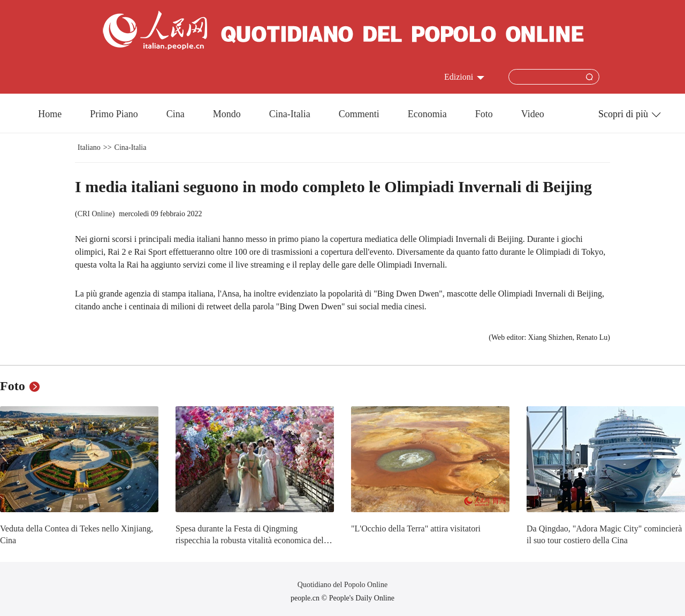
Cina (176, 114)
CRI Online (95, 214)
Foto (484, 114)
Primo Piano (114, 114)
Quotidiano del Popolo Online (342, 585)
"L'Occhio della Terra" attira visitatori (416, 528)
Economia (427, 114)
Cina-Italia (290, 114)
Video (533, 114)
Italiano (89, 147)
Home (50, 114)
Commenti (359, 114)
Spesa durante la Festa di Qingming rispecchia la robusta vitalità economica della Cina (253, 540)
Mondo (227, 114)
